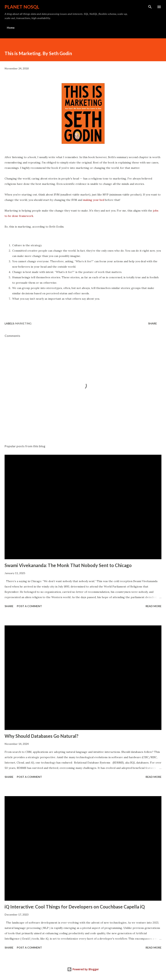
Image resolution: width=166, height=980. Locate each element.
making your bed (94, 200)
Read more (154, 606)
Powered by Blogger (83, 969)
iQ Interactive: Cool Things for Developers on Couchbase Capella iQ (75, 907)
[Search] (150, 7)
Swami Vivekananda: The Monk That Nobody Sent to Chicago (68, 565)
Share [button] (152, 323)
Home (11, 28)
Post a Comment (29, 606)
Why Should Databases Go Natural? (41, 736)
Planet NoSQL (22, 7)
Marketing (23, 323)
